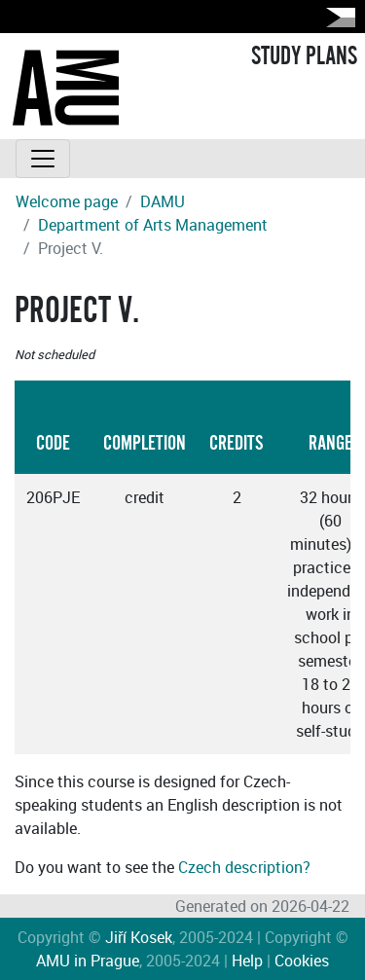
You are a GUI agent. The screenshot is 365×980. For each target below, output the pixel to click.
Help (247, 961)
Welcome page (67, 201)
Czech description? (244, 867)
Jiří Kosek (139, 937)
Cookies (302, 961)
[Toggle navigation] (43, 159)
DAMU (163, 201)
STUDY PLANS (304, 56)
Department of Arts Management (153, 225)
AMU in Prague (88, 961)
